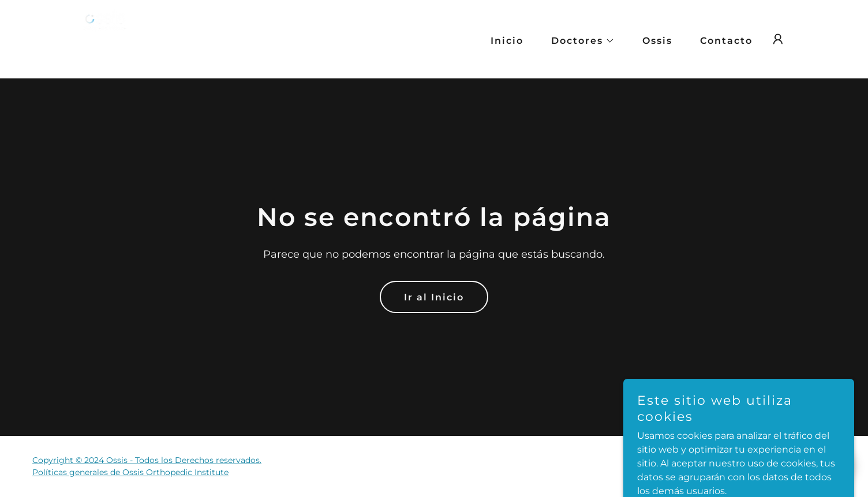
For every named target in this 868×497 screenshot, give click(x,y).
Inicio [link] (507, 41)
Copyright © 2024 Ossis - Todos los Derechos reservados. (147, 460)
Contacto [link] (726, 41)
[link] (118, 38)
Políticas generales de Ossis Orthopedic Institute (130, 472)
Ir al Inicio (434, 297)
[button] (578, 41)
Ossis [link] (657, 41)
